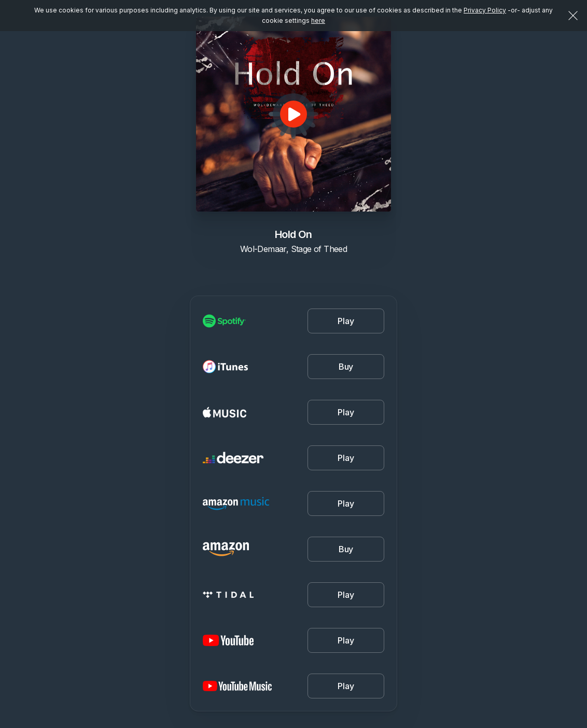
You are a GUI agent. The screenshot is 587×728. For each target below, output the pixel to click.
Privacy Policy (485, 10)
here (318, 20)
